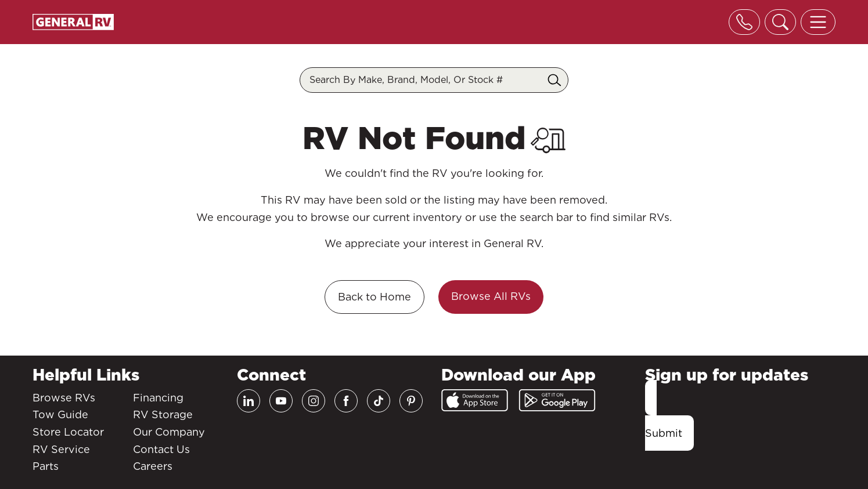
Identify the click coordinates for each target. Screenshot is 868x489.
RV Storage (163, 414)
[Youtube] (281, 401)
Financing (158, 398)
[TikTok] (379, 401)
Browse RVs (64, 398)
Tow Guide (60, 414)
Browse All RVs (491, 296)
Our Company (169, 432)
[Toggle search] (780, 22)
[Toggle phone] (744, 22)
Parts (46, 466)
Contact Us (161, 449)
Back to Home (374, 297)
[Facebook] (346, 401)
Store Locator (68, 432)
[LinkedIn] (248, 401)
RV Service (61, 449)
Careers (153, 466)
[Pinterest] (411, 401)
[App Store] (475, 400)
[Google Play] (557, 400)
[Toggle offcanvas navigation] (818, 22)
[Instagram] (314, 401)
